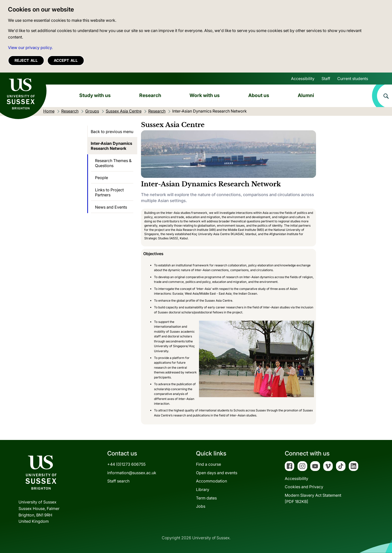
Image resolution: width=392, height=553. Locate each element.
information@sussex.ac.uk (132, 473)
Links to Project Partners (109, 192)
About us (259, 95)
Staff (326, 79)
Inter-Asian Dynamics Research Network (111, 146)
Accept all (66, 60)
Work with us (205, 95)
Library (203, 489)
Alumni (306, 95)
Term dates (206, 498)
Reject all (26, 60)
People (101, 178)
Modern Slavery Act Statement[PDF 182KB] (313, 498)
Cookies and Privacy (304, 487)
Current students (353, 79)
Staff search (118, 481)
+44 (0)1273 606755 (126, 464)
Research (150, 95)
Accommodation (211, 481)
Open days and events (217, 473)
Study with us (95, 95)
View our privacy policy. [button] (30, 48)
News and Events (111, 207)
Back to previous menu (112, 132)
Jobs (201, 506)
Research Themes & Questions (113, 163)
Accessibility (303, 79)
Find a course (208, 464)
